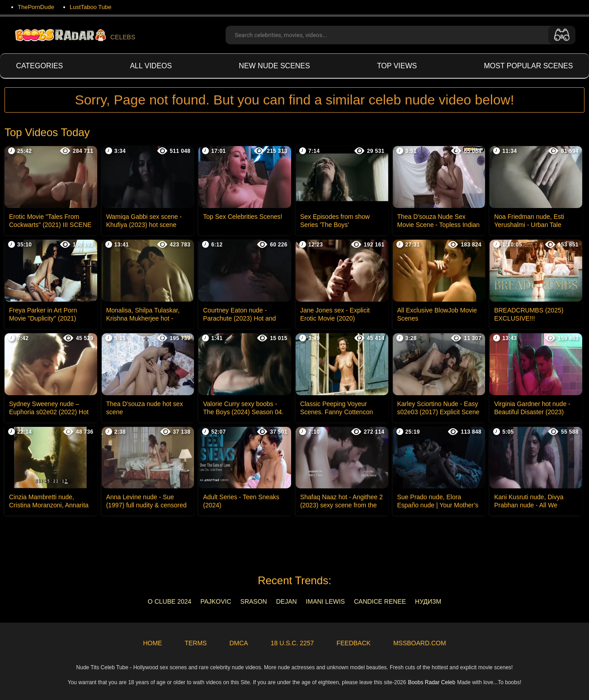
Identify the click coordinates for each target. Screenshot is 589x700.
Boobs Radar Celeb (431, 682)
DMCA (238, 643)
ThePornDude (36, 7)
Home (152, 643)
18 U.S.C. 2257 (292, 643)
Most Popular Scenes (528, 66)
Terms (196, 643)
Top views (397, 66)
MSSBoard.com (420, 643)
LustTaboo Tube (91, 7)
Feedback (353, 643)
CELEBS (74, 35)
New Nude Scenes (274, 66)
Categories (40, 66)
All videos (151, 66)
